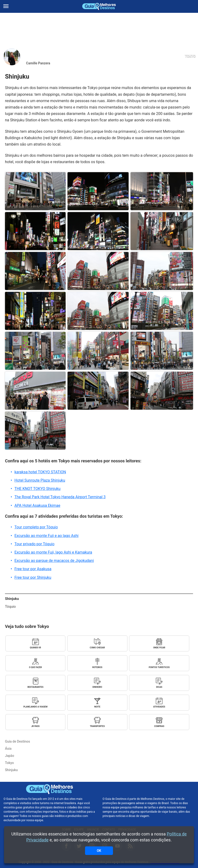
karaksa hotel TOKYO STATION (40, 472)
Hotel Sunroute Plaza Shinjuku (40, 480)
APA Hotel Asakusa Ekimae (37, 505)
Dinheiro (97, 687)
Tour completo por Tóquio (36, 527)
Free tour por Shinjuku (33, 577)
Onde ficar (159, 648)
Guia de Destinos (99, 6)
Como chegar (97, 648)
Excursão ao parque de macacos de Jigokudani (54, 561)
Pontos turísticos (159, 667)
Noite (97, 707)
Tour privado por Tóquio (34, 544)
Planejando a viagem (36, 707)
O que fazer (35, 667)
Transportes (97, 726)
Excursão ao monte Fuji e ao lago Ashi (47, 536)
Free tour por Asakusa (33, 569)
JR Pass (35, 726)
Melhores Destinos (148, 789)
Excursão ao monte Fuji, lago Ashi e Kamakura (53, 552)
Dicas (159, 687)
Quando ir (35, 648)
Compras (159, 726)
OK (99, 851)
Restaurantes (35, 687)
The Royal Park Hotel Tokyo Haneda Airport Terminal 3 (60, 497)
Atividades (159, 707)
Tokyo (190, 56)
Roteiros (97, 667)
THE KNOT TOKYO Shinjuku (38, 489)
